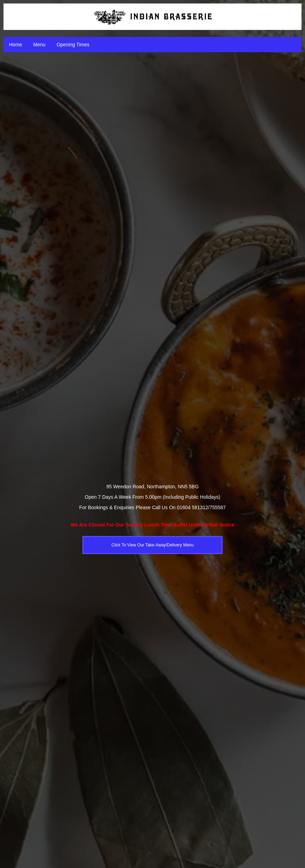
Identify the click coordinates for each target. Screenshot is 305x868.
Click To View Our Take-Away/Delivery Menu (153, 545)
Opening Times (73, 45)
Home (16, 45)
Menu (39, 45)
